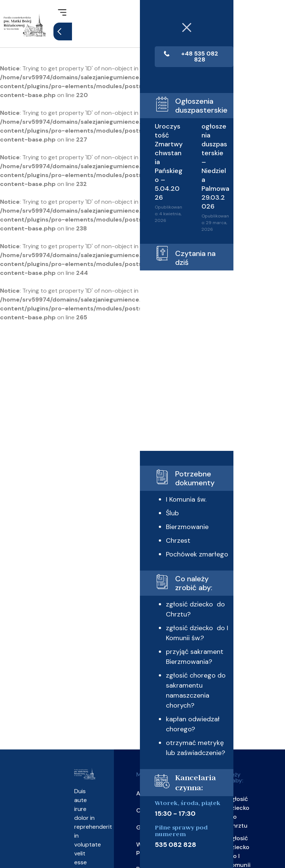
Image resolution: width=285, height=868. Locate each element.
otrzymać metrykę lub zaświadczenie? (178, 788)
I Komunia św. (175, 516)
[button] (62, 13)
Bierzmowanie (176, 543)
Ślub (161, 529)
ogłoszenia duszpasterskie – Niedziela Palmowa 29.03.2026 (198, 172)
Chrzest (167, 557)
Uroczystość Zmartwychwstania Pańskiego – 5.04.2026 (155, 163)
